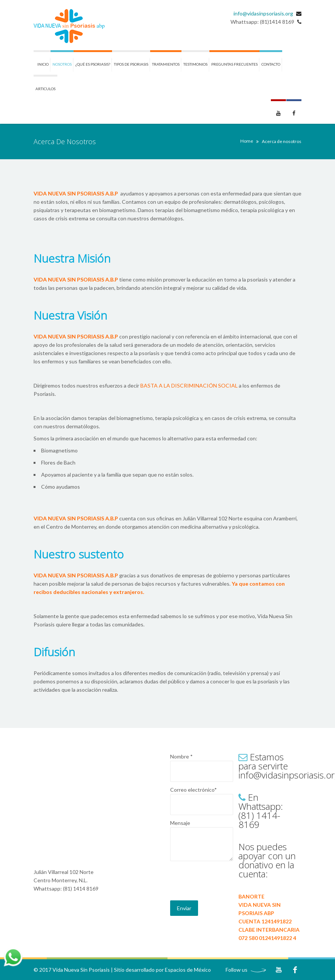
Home (247, 141)
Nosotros (62, 64)
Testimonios (195, 64)
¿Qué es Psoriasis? (93, 64)
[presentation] (227, 882)
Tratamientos (166, 64)
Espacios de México (188, 970)
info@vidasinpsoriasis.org (263, 13)
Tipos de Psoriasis (131, 64)
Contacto (271, 64)
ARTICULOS (45, 89)
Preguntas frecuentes (234, 64)
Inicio (43, 64)
